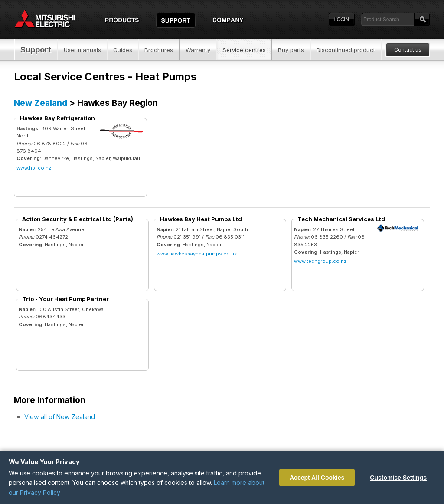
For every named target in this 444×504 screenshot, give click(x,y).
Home (53, 20)
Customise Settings (398, 478)
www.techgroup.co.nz (320, 261)
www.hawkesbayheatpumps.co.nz (197, 254)
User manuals (82, 50)
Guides (123, 50)
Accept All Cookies (317, 478)
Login (342, 20)
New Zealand (41, 103)
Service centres (244, 50)
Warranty (198, 50)
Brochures (159, 50)
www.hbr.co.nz (34, 168)
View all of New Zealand (60, 417)
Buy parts (291, 50)
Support (36, 50)
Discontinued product (346, 50)
